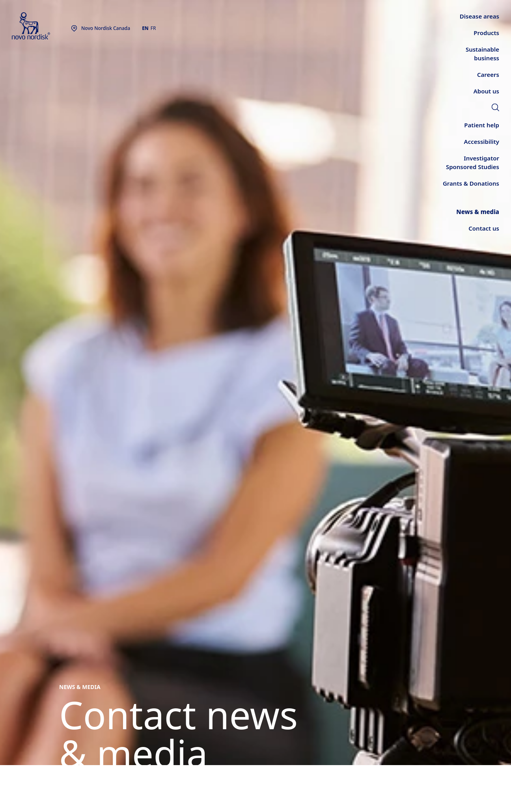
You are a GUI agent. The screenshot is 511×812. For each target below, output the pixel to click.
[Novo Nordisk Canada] (41, 26)
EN (145, 28)
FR (153, 28)
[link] (495, 108)
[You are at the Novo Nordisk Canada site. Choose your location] (101, 28)
